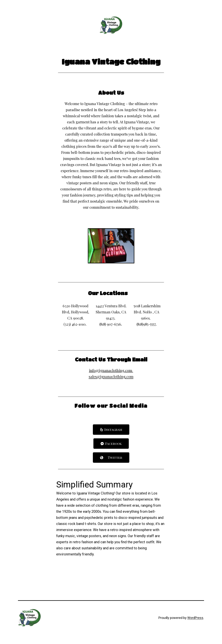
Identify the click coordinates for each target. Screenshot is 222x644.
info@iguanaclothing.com (111, 370)
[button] (111, 430)
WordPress (195, 618)
